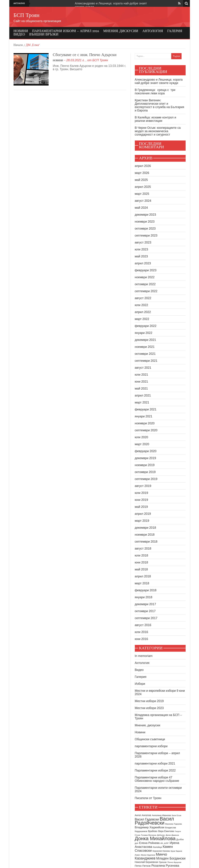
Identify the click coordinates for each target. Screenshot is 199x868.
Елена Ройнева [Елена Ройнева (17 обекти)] (149, 843)
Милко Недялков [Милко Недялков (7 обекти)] (148, 855)
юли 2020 (142, 437)
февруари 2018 (146, 590)
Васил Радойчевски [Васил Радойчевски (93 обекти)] (154, 821)
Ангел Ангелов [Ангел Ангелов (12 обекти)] (143, 815)
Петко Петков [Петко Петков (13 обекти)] (143, 866)
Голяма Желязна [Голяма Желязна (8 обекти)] (149, 835)
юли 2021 (142, 375)
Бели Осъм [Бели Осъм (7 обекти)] (176, 815)
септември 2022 (146, 291)
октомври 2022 (145, 284)
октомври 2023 (145, 229)
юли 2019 (142, 493)
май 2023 (141, 256)
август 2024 (143, 201)
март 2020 (142, 444)
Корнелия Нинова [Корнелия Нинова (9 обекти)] (161, 851)
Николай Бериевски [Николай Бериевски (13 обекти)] (146, 862)
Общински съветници (150, 739)
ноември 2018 (145, 535)
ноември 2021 (145, 347)
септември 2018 (146, 542)
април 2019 (143, 514)
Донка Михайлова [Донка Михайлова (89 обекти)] (155, 838)
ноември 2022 (145, 277)
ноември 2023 (145, 222)
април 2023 (143, 263)
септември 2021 (146, 361)
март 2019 (142, 521)
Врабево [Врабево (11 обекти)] (153, 831)
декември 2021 (145, 340)
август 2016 (143, 625)
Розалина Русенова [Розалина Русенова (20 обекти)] (165, 866)
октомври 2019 (145, 472)
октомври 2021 (145, 354)
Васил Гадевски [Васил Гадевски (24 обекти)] (147, 819)
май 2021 (141, 389)
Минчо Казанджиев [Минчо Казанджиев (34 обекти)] (151, 856)
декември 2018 (145, 528)
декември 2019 (145, 458)
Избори (140, 684)
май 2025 (141, 180)
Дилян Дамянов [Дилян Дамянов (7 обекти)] (172, 835)
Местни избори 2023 (149, 708)
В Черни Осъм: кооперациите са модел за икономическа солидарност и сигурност (158, 131)
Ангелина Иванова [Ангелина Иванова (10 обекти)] (161, 815)
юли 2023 (142, 249)
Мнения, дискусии (121, 31)
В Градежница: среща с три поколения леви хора (155, 92)
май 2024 (141, 208)
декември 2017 (145, 604)
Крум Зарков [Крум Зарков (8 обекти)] (176, 851)
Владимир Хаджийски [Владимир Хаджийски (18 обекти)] (150, 827)
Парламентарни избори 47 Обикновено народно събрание (157, 779)
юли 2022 (142, 305)
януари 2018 (144, 597)
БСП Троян (27, 16)
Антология (153, 31)
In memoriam (144, 656)
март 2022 (142, 319)
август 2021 (143, 368)
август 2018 (143, 549)
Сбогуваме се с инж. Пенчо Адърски (85, 55)
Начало (18, 45)
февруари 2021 (146, 409)
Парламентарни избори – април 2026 (66, 31)
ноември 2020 (145, 423)
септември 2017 (146, 618)
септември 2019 (146, 479)
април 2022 (143, 312)
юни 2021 (142, 382)
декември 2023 (145, 215)
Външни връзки (44, 35)
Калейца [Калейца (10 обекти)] (158, 847)
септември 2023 (146, 235)
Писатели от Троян (148, 798)
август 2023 (143, 242)
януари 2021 (144, 416)
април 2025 (143, 187)
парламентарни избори (151, 746)
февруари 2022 (146, 326)
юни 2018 (142, 562)
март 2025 (142, 194)
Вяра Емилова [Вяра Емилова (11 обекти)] (166, 831)
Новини (21, 31)
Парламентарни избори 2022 (155, 770)
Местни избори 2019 (149, 701)
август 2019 (143, 486)
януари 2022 (144, 333)
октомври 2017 (145, 611)
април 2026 (143, 166)
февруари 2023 (146, 270)
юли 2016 (142, 632)
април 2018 (143, 576)
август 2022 (143, 298)
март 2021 (142, 402)
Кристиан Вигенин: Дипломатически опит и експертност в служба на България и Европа (160, 105)
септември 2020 (146, 430)
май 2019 (141, 507)
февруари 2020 (146, 451)
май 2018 (141, 569)
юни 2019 (142, 500)
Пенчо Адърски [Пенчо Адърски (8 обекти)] (174, 862)
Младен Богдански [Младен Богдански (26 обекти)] (171, 858)
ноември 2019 (145, 465)
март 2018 (142, 583)
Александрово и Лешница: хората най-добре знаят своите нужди (159, 81)
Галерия (175, 31)
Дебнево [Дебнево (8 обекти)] (161, 835)
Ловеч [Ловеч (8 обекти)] (138, 855)
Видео (19, 35)
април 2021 (143, 395)
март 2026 (142, 173)
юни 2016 (142, 639)
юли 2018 (142, 555)
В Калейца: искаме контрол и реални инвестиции (156, 119)
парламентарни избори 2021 (155, 763)
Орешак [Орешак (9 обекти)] (163, 862)
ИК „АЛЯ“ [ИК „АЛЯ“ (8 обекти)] (165, 843)
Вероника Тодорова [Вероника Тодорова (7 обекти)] (174, 824)
